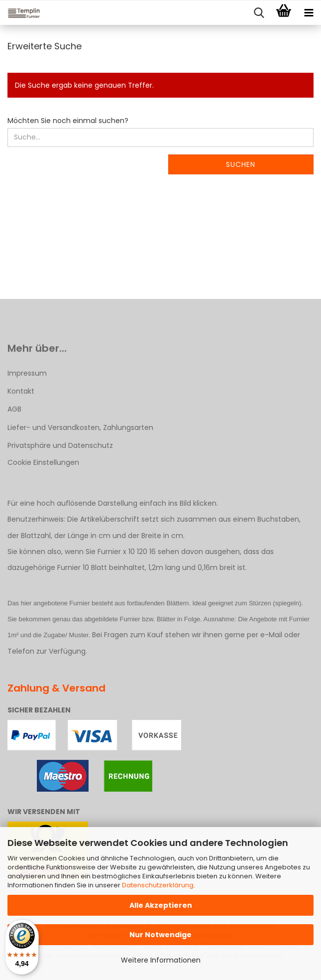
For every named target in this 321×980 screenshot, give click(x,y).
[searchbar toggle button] (259, 13)
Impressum (27, 373)
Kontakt (21, 391)
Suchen (241, 164)
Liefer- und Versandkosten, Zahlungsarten (80, 427)
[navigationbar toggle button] (309, 13)
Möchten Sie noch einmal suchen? (68, 121)
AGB (14, 409)
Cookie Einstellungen (43, 462)
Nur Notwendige (160, 935)
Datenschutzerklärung (158, 885)
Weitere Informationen (161, 960)
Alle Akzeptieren (161, 905)
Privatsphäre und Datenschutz (60, 445)
